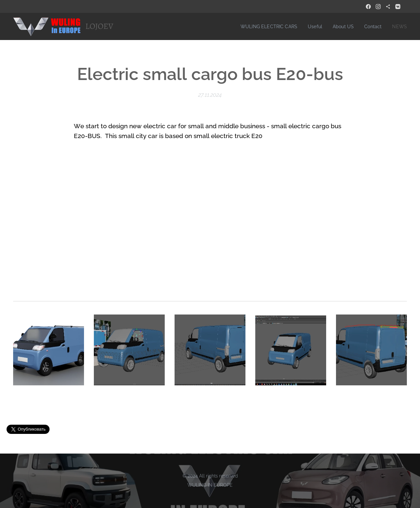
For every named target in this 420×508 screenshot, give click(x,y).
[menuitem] (264, 27)
